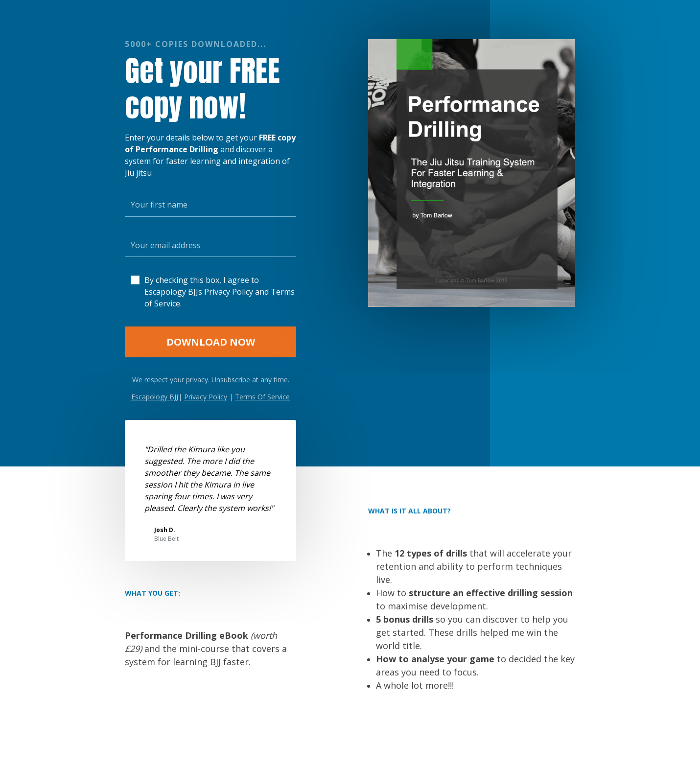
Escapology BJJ (155, 397)
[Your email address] (210, 245)
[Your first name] (210, 205)
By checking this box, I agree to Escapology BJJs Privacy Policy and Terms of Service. (220, 292)
